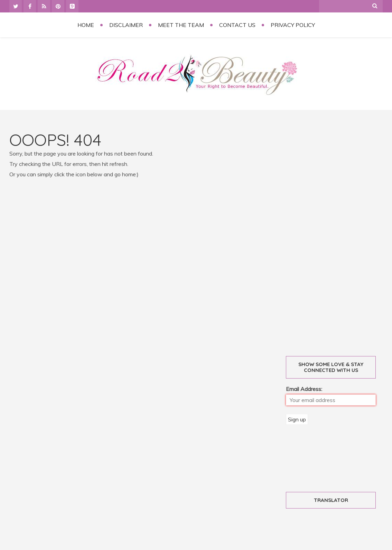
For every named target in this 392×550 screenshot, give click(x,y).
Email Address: (304, 389)
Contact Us (237, 25)
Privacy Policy (293, 25)
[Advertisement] (339, 235)
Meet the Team (181, 25)
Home (86, 25)
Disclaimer (126, 25)
